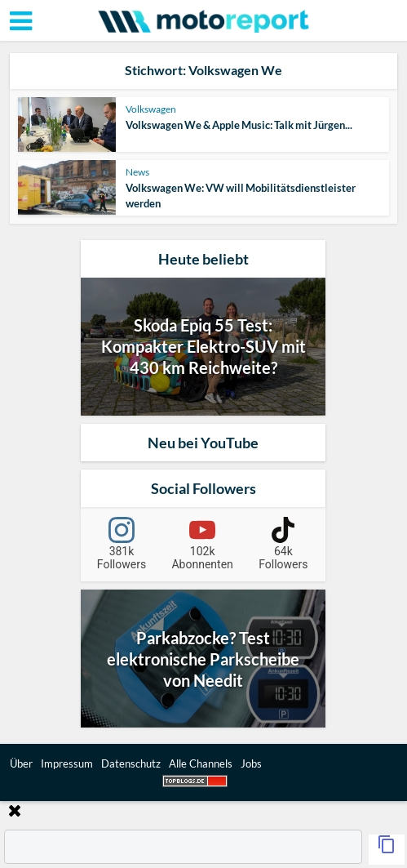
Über (21, 763)
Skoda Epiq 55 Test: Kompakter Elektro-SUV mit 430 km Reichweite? (203, 346)
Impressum (67, 763)
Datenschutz (131, 763)
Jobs (251, 763)
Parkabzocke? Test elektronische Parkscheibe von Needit (203, 659)
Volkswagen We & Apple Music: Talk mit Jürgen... (239, 125)
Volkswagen (151, 109)
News (137, 172)
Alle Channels (201, 763)
